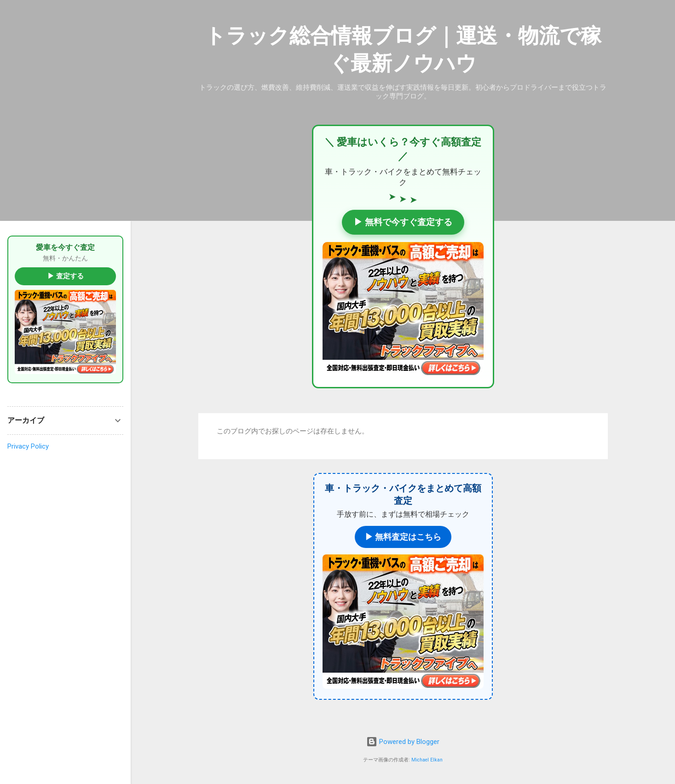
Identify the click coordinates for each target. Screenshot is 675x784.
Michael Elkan (427, 760)
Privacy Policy (28, 446)
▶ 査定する (66, 276)
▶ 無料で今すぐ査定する (403, 222)
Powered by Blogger (403, 742)
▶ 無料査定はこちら (403, 537)
